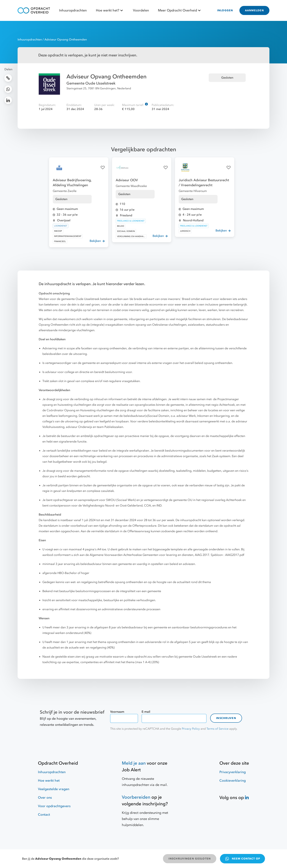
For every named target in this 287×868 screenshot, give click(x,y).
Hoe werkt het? (110, 10)
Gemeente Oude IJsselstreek (91, 83)
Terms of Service (217, 729)
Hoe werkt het (49, 781)
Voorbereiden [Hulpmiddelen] (136, 797)
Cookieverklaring (233, 781)
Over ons (45, 798)
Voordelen (141, 10)
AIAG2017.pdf (235, 555)
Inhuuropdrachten (73, 10)
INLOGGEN (225, 10)
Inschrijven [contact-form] (226, 718)
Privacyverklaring (233, 772)
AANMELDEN (254, 10)
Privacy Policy (191, 729)
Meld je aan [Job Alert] (134, 763)
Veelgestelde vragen (54, 789)
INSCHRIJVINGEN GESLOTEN (190, 859)
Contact (44, 815)
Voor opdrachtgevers (54, 806)
